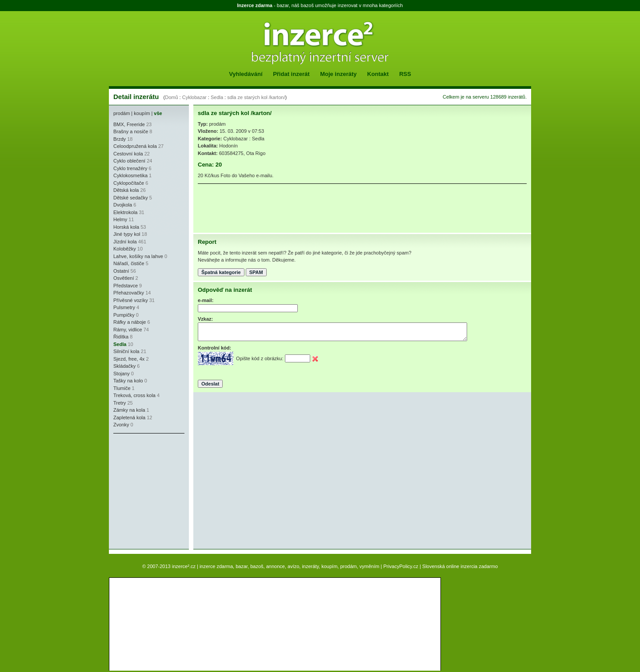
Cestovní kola (128, 154)
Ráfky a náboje (130, 322)
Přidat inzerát (291, 74)
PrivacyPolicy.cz (401, 566)
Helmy (120, 219)
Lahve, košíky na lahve (138, 256)
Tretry (120, 403)
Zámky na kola (129, 410)
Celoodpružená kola (135, 146)
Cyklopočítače (129, 183)
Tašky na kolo (128, 381)
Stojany (122, 374)
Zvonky (121, 425)
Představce (126, 286)
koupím (142, 113)
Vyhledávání (246, 74)
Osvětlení (124, 278)
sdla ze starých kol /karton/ (256, 97)
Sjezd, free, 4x (129, 359)
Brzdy (120, 139)
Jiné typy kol (127, 234)
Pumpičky (124, 315)
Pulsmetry (124, 307)
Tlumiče (122, 388)
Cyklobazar (194, 97)
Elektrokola (125, 212)
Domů (171, 97)
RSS (405, 74)
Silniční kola (126, 351)
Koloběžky (125, 249)
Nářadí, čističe (129, 263)
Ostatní (121, 271)
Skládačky (124, 366)
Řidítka (121, 337)
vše (158, 113)
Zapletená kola (129, 418)
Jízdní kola (125, 242)
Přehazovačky (129, 293)
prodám (122, 113)
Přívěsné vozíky (131, 300)
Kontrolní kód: (214, 348)
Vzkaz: (205, 319)
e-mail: (206, 300)
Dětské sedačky (131, 198)
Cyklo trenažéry (130, 168)
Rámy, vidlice (128, 330)
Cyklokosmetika (130, 175)
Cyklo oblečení (129, 161)
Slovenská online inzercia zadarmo (460, 566)
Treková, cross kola (134, 395)
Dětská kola (126, 190)
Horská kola (126, 227)
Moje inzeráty (338, 74)
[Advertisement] (140, 491)
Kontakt (378, 74)
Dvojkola (123, 205)
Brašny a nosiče (131, 131)
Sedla (217, 97)
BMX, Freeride (129, 124)
